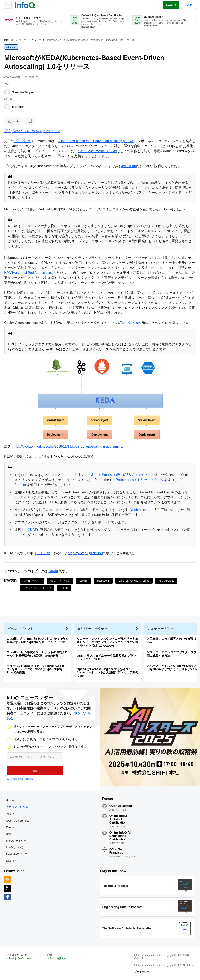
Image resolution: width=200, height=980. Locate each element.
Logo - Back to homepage (25, 5)
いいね (16, 121)
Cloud (11, 47)
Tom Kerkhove (131, 323)
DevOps (83, 581)
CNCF (32, 530)
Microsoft (103, 581)
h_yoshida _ (19, 107)
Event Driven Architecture (134, 581)
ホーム (10, 800)
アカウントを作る (17, 807)
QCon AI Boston (121, 806)
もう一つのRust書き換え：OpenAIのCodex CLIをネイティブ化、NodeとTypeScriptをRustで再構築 (36, 669)
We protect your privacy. (20, 779)
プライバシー (142, 972)
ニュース (36, 40)
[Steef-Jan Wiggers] (7, 92)
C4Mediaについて (17, 854)
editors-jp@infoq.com (59, 959)
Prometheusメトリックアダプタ (140, 480)
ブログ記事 (23, 141)
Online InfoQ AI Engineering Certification (120, 836)
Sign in (189, 5)
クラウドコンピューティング (37, 588)
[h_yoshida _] (7, 107)
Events (10, 827)
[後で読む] (30, 121)
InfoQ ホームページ (15, 40)
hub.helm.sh (141, 510)
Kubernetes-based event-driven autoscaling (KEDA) (96, 141)
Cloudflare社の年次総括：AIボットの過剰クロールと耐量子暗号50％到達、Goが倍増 (37, 654)
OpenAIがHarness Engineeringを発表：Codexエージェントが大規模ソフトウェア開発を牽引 (108, 672)
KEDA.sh (43, 553)
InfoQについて (15, 847)
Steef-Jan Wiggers (23, 92)
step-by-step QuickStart (85, 553)
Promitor (21, 485)
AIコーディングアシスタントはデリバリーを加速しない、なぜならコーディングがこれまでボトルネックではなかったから (107, 642)
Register (171, 5)
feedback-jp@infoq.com (18, 959)
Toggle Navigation (8, 5)
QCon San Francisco (117, 851)
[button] (35, 771)
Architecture (166, 581)
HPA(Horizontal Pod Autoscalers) (29, 273)
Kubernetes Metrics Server (97, 151)
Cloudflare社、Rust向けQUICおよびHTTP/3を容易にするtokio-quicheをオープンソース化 (38, 640)
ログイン (12, 814)
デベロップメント (32, 581)
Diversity (11, 861)
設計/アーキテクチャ (60, 581)
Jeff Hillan (129, 166)
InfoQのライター (16, 841)
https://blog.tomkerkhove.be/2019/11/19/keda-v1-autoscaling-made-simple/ (68, 446)
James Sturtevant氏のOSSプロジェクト (121, 475)
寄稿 (9, 834)
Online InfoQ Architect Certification (118, 819)
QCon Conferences (18, 821)
